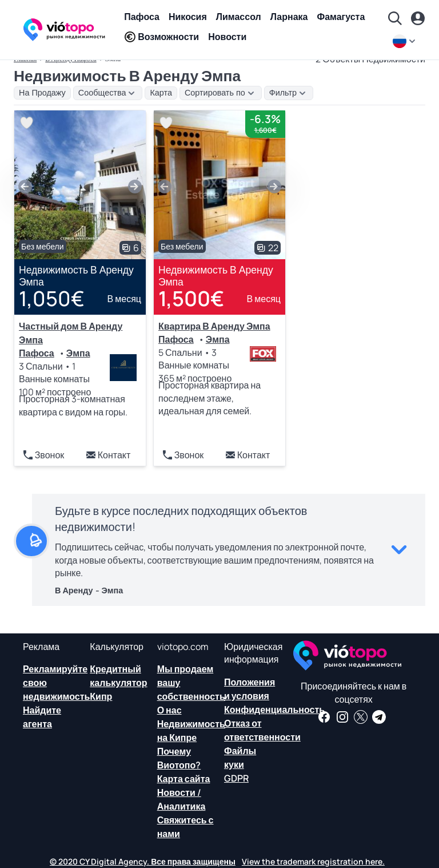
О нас (169, 710)
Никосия (188, 17)
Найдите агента (42, 717)
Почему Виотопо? (179, 758)
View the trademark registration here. (313, 861)
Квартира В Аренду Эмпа (214, 326)
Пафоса (142, 17)
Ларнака (289, 17)
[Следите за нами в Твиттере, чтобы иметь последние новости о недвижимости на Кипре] (361, 717)
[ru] (405, 41)
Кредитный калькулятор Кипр (118, 683)
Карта (161, 93)
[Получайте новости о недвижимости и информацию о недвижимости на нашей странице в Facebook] (324, 717)
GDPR (236, 778)
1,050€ (52, 298)
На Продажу (42, 93)
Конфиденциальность (274, 710)
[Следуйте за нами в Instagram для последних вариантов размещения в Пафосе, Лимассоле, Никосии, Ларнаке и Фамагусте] (342, 717)
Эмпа (78, 353)
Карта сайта (184, 779)
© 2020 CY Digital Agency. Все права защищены (143, 861)
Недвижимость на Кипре (191, 731)
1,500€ (191, 298)
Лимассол (239, 17)
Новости (227, 37)
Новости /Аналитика (181, 799)
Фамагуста (341, 17)
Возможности (161, 37)
